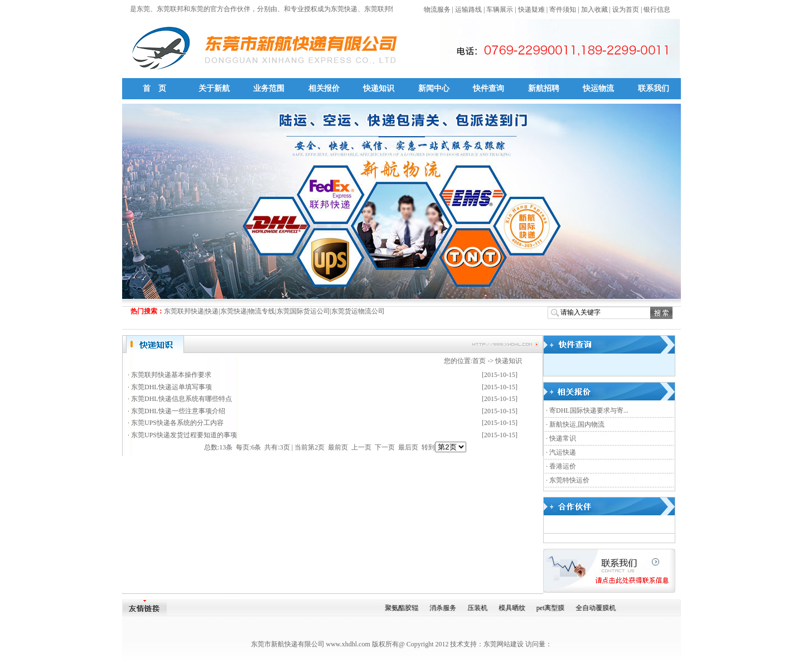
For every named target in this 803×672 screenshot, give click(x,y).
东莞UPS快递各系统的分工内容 (177, 423)
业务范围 (269, 88)
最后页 (408, 447)
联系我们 (654, 88)
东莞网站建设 (504, 644)
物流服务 (437, 9)
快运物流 (598, 88)
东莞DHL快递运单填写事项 (171, 387)
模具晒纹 (513, 608)
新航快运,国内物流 (577, 424)
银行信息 (657, 9)
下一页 (385, 447)
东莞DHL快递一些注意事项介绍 (178, 411)
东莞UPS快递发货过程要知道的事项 (184, 435)
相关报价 (324, 88)
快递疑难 (531, 9)
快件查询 (488, 88)
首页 (479, 361)
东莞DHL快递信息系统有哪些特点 (182, 399)
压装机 (478, 608)
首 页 (154, 88)
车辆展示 (500, 9)
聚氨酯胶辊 (403, 608)
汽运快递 (563, 452)
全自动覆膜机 (597, 608)
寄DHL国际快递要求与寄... (589, 410)
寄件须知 (563, 9)
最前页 (338, 447)
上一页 (361, 447)
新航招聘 (544, 88)
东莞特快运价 (569, 480)
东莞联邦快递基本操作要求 (171, 375)
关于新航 (214, 88)
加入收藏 (594, 9)
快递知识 (379, 88)
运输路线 (468, 9)
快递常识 (563, 438)
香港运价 (563, 466)
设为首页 (626, 9)
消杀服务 (444, 608)
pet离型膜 (552, 608)
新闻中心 (434, 88)
